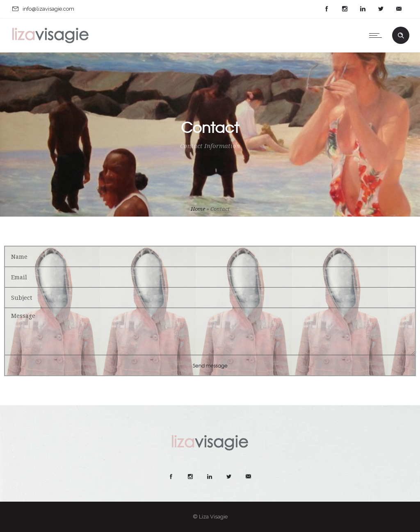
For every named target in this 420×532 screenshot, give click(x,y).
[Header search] (401, 36)
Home (198, 209)
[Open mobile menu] (377, 35)
